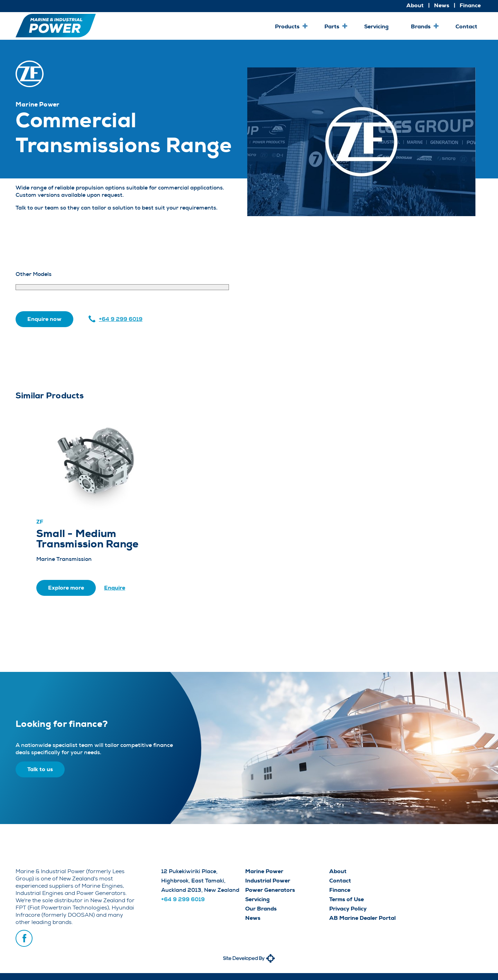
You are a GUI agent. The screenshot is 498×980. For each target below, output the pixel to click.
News (442, 5)
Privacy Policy (348, 909)
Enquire (115, 588)
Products (287, 26)
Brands (421, 26)
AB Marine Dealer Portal (362, 918)
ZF (40, 522)
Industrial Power (268, 881)
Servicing (376, 26)
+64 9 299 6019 (121, 319)
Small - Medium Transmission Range (87, 539)
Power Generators (270, 890)
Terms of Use (347, 899)
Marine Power (264, 871)
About (415, 5)
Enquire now (44, 319)
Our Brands (261, 909)
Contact (466, 26)
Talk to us (40, 769)
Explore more (66, 588)
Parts (332, 26)
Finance (470, 5)
